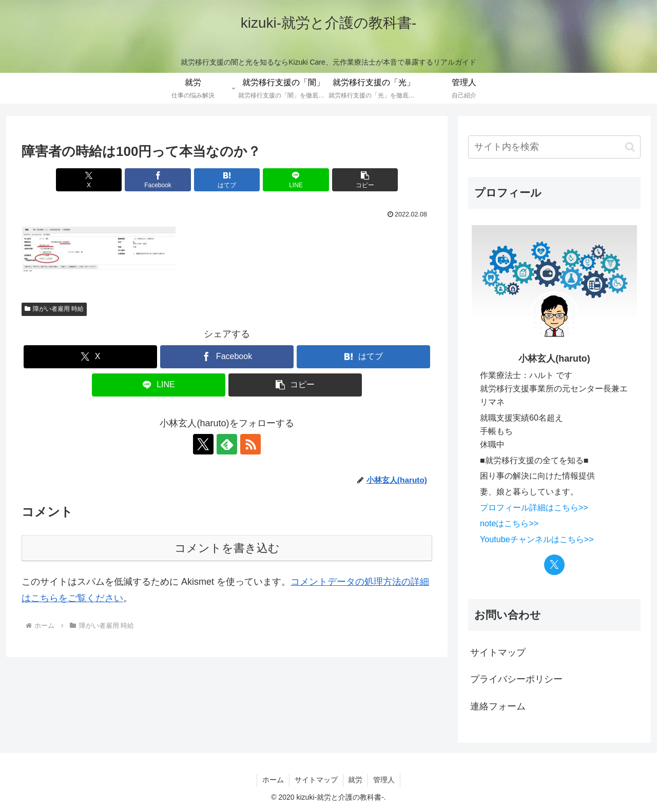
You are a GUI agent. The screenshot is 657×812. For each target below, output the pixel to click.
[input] (554, 147)
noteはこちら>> (509, 523)
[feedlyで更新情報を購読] (227, 444)
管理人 (384, 780)
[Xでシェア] (89, 180)
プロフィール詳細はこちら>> (534, 507)
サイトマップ (498, 652)
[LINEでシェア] (296, 180)
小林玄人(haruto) (554, 359)
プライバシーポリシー (516, 679)
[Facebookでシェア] (158, 180)
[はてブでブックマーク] (227, 180)
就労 (356, 780)
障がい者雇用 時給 (54, 309)
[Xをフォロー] (203, 444)
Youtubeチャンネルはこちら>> (537, 539)
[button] (365, 180)
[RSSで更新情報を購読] (250, 444)
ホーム (273, 780)
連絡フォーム (498, 706)
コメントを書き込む (227, 548)
